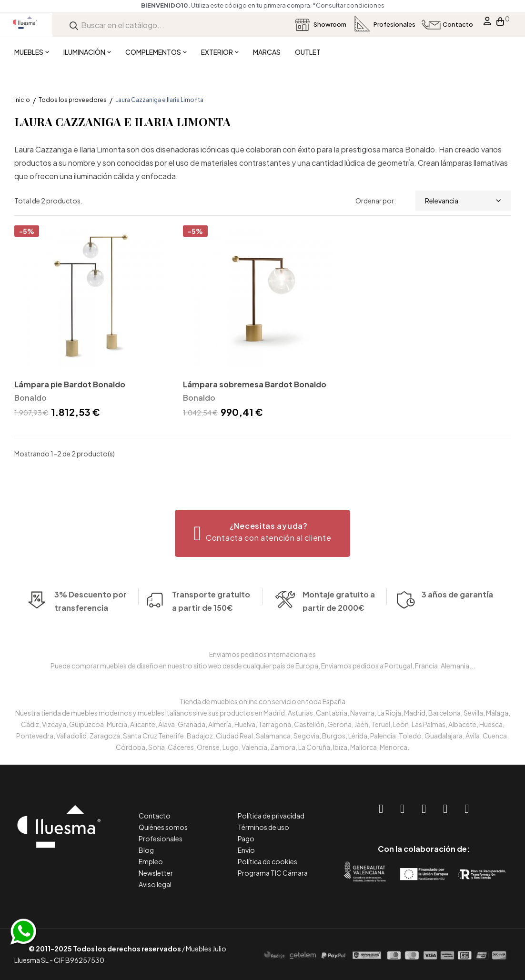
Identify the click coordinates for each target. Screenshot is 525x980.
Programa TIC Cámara (273, 873)
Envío (246, 850)
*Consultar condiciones (348, 5)
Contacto (155, 816)
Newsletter (156, 873)
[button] (263, 533)
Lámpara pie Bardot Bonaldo (70, 384)
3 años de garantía (457, 608)
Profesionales (161, 839)
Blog (146, 850)
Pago (246, 839)
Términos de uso (263, 827)
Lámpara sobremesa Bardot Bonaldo (255, 384)
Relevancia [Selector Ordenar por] (463, 201)
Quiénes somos (163, 827)
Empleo (151, 861)
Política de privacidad (271, 816)
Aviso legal (155, 884)
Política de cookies (268, 861)
